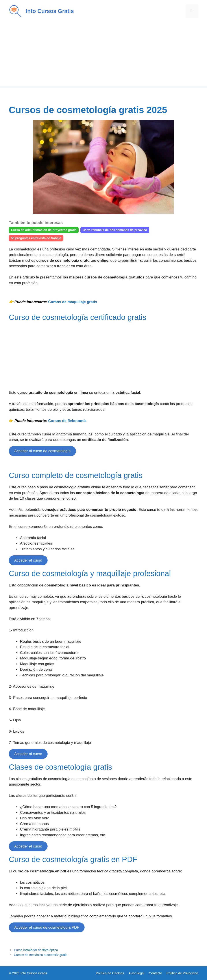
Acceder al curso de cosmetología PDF (47, 927)
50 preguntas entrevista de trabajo (36, 238)
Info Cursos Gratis (50, 11)
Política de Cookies (110, 973)
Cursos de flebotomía (67, 421)
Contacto (155, 973)
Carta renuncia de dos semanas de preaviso (115, 230)
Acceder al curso (28, 560)
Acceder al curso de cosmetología (43, 451)
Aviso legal (136, 973)
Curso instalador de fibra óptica (36, 950)
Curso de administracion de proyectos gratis (44, 230)
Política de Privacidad (182, 973)
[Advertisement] (103, 55)
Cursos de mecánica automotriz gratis (41, 955)
